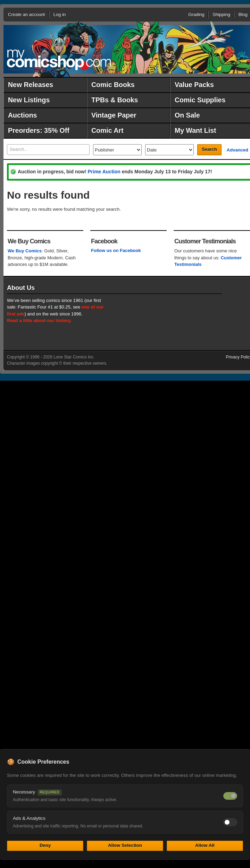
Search (209, 149)
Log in (60, 14)
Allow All (205, 845)
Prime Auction (104, 172)
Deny (45, 845)
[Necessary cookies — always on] (230, 796)
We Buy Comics (25, 251)
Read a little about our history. (39, 320)
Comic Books (113, 85)
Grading (196, 14)
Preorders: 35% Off (39, 130)
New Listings (29, 100)
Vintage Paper (114, 115)
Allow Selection (125, 845)
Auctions (22, 115)
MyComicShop (59, 60)
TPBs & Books (115, 100)
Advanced (237, 150)
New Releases (31, 85)
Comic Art (107, 130)
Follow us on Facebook (116, 250)
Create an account (26, 14)
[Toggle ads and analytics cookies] (230, 822)
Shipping (221, 14)
